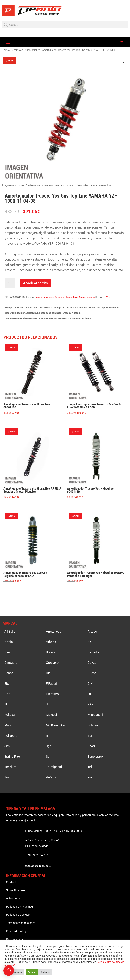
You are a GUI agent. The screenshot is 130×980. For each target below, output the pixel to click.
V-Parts (51, 777)
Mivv (8, 725)
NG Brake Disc (56, 725)
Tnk (90, 767)
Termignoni (54, 767)
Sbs (7, 746)
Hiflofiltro (52, 694)
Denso (9, 673)
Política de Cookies (18, 915)
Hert (7, 694)
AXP (91, 642)
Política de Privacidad (19, 907)
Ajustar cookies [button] (14, 972)
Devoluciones (14, 939)
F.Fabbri (51, 684)
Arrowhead (54, 631)
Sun (49, 756)
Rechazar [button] (45, 972)
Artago (92, 631)
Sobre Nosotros (16, 890)
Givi (90, 684)
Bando (9, 652)
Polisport (10, 736)
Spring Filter (13, 756)
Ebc (7, 684)
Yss (108, 297)
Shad (91, 746)
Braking (51, 652)
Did (48, 673)
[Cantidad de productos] (10, 283)
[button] (122, 61)
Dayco (92, 663)
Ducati (92, 673)
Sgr (48, 746)
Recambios (17, 50)
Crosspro (52, 663)
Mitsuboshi (95, 715)
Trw (7, 777)
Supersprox (95, 756)
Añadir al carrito (35, 283)
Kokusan (10, 715)
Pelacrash (94, 725)
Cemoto (93, 652)
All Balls (10, 631)
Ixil (89, 694)
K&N (91, 704)
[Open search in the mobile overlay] (65, 25)
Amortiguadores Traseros (50, 297)
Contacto (12, 882)
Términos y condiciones (21, 923)
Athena (51, 642)
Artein (9, 642)
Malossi (51, 715)
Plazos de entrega (17, 931)
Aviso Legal (13, 898)
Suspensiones (32, 50)
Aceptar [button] (32, 972)
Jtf (48, 704)
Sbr (90, 736)
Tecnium (10, 767)
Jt (6, 704)
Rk (48, 736)
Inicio (6, 50)
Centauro (11, 663)
